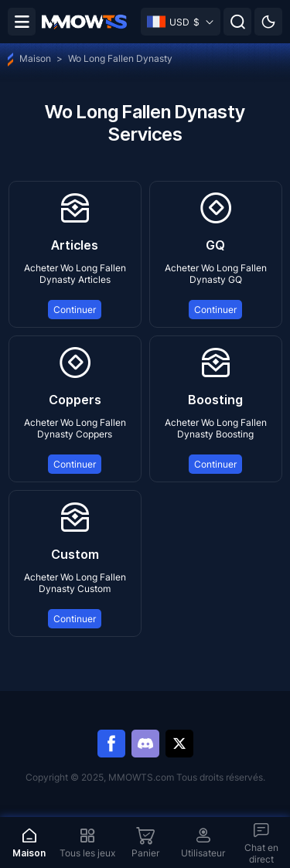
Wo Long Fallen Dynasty (120, 58)
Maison (29, 58)
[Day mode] (268, 22)
